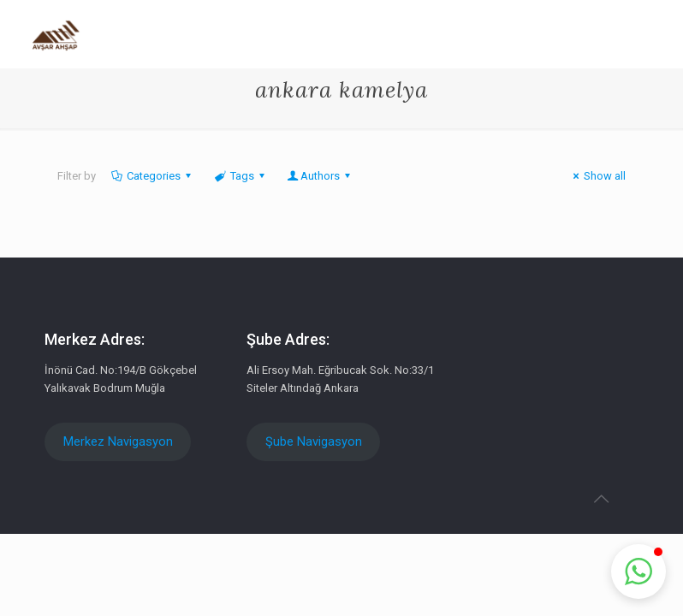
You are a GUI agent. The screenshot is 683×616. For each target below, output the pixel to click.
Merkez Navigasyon (118, 441)
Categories (152, 176)
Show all (597, 176)
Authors (320, 176)
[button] (638, 572)
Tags (240, 176)
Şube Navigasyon (314, 441)
